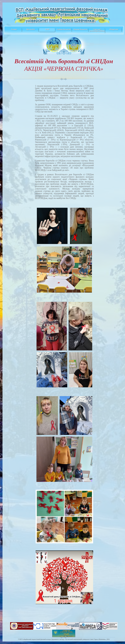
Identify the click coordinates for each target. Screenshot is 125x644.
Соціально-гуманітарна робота (97, 30)
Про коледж (31, 29)
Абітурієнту (114, 29)
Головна (14, 29)
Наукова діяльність (80, 29)
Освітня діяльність (64, 29)
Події (47, 29)
